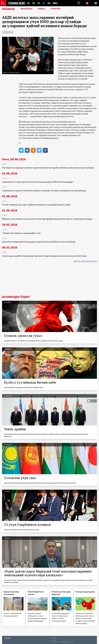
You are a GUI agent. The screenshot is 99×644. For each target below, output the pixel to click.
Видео (45, 9)
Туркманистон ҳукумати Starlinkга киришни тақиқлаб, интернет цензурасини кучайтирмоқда (44, 191)
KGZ (34, 3)
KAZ (28, 3)
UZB (50, 3)
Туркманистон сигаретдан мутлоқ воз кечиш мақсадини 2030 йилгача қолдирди (37, 182)
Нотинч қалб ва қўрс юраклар (61, 593)
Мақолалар (29, 9)
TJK (39, 3)
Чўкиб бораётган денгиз (36, 593)
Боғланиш (7, 638)
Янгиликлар (9, 9)
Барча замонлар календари (11, 593)
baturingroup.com (66, 642)
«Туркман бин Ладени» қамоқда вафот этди (21, 233)
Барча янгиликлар (85, 261)
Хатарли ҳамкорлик (85, 592)
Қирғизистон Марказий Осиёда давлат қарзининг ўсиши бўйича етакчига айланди (39, 242)
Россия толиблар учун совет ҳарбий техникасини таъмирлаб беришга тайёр (36, 205)
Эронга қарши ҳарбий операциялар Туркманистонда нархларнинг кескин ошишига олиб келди (44, 256)
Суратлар (60, 9)
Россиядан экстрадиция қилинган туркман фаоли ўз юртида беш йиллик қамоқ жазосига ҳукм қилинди (48, 168)
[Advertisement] (49, 280)
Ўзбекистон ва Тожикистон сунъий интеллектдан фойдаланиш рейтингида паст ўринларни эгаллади (47, 219)
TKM (44, 3)
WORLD (56, 3)
